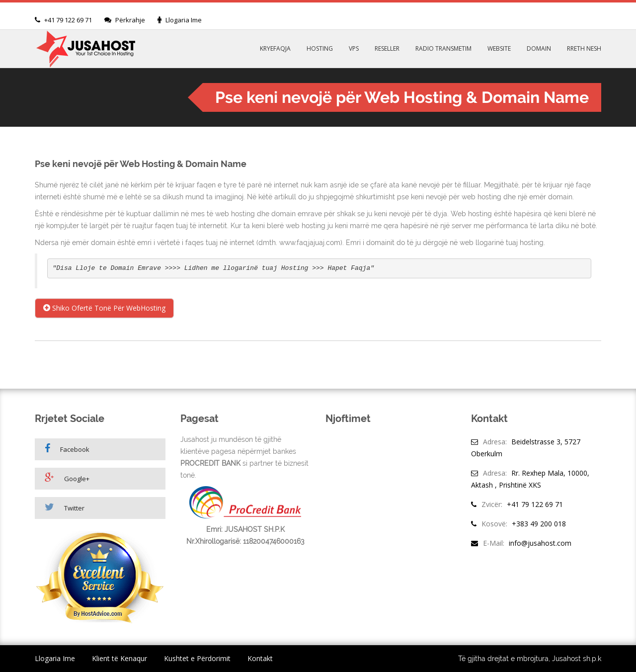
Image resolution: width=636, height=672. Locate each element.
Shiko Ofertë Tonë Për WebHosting (104, 308)
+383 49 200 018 (539, 524)
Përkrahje (130, 20)
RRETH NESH (584, 48)
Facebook (67, 449)
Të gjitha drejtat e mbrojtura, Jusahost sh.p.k (530, 659)
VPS (354, 48)
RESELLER (387, 48)
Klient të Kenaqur (119, 658)
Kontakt (260, 658)
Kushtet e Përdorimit (197, 658)
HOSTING (320, 48)
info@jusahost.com (540, 543)
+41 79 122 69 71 (68, 20)
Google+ (67, 478)
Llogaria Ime (184, 20)
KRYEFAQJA (275, 48)
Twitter (65, 507)
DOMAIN (539, 48)
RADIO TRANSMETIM (443, 48)
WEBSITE (499, 48)
